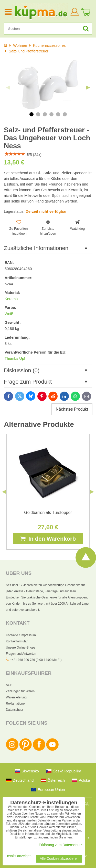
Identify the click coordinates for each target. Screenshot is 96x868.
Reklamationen (16, 704)
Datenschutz (14, 710)
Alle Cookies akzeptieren (59, 859)
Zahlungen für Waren (20, 691)
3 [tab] (45, 114)
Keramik (12, 299)
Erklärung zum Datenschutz (61, 845)
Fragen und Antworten (21, 654)
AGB (9, 685)
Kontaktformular (17, 641)
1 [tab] (31, 114)
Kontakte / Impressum (21, 635)
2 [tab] (38, 114)
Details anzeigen (18, 856)
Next (88, 88)
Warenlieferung (16, 697)
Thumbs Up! (15, 358)
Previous (8, 88)
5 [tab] (58, 114)
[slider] (15, 154)
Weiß (9, 314)
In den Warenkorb (48, 539)
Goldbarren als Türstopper (48, 513)
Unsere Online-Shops (21, 648)
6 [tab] (65, 114)
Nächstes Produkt (72, 409)
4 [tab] (51, 114)
